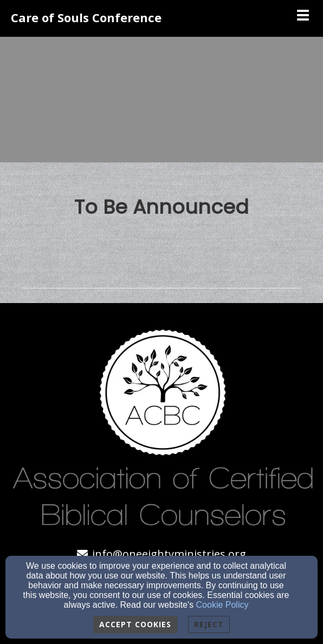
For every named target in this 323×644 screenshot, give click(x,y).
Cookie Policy (222, 605)
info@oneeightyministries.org (169, 554)
